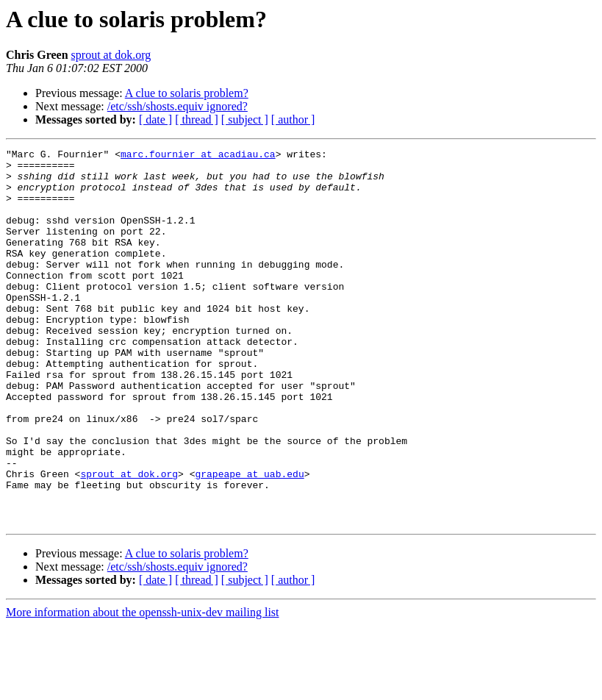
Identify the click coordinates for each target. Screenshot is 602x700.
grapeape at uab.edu (249, 540)
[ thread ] (197, 119)
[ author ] (293, 119)
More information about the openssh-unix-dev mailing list (143, 687)
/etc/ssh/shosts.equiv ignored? (178, 106)
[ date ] (155, 119)
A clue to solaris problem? (187, 93)
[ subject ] (245, 119)
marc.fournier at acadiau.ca (198, 156)
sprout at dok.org (111, 55)
